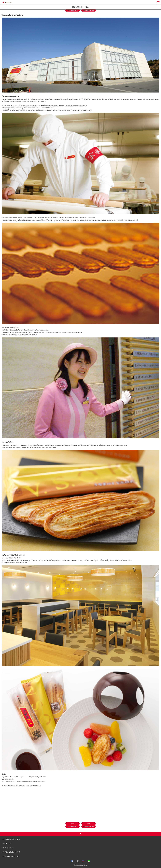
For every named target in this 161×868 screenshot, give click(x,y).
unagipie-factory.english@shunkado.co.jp (30, 785)
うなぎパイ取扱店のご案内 (11, 839)
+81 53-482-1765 (9, 779)
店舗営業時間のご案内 (81, 7)
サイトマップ (7, 844)
